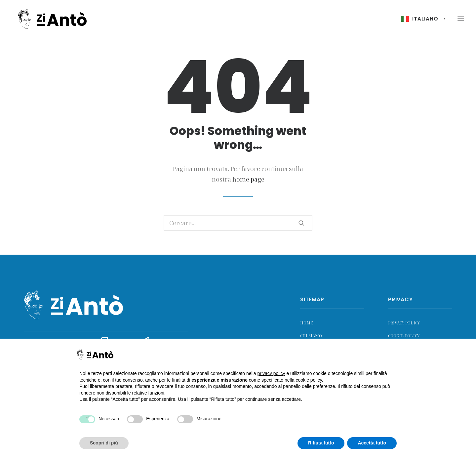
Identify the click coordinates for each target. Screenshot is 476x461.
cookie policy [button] (309, 380)
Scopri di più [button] (104, 443)
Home (307, 323)
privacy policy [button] (271, 373)
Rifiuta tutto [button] (321, 443)
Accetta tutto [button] (372, 443)
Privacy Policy (404, 323)
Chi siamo (311, 336)
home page (248, 179)
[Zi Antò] (49, 20)
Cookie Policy (404, 336)
